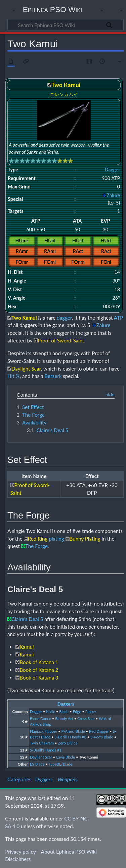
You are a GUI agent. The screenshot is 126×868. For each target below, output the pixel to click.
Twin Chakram (42, 743)
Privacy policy (20, 852)
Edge (77, 712)
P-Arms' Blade (73, 731)
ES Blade (37, 764)
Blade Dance (40, 719)
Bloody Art (64, 719)
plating (56, 539)
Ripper (91, 712)
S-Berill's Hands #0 (71, 737)
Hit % (14, 376)
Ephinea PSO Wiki (53, 9)
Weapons (67, 779)
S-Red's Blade (102, 737)
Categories (19, 779)
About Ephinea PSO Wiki (69, 852)
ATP (118, 318)
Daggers (66, 704)
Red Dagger (99, 731)
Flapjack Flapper (44, 731)
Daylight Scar (41, 757)
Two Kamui (89, 757)
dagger (64, 318)
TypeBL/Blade (60, 764)
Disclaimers (18, 859)
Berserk (53, 376)
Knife (50, 712)
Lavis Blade (66, 757)
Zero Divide (68, 743)
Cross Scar (86, 719)
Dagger (112, 170)
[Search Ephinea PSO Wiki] (66, 25)
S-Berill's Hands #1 (46, 750)
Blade (64, 712)
